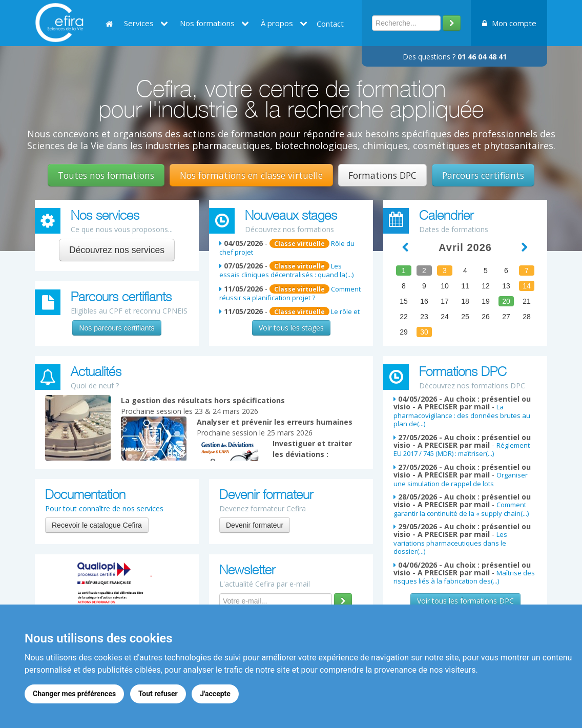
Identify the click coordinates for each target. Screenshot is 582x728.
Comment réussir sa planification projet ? (290, 293)
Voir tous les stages (291, 328)
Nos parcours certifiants (117, 328)
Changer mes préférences (74, 694)
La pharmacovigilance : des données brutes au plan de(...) (462, 415)
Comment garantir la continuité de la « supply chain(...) (461, 509)
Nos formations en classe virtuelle (251, 175)
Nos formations (214, 23)
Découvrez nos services (117, 250)
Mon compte (509, 23)
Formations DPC (382, 175)
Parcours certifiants (483, 175)
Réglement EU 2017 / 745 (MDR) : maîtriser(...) (462, 449)
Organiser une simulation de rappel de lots (461, 479)
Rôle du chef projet (287, 248)
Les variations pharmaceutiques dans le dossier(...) (450, 543)
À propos (284, 23)
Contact (330, 24)
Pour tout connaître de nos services (104, 508)
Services (146, 23)
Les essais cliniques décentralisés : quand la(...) (286, 270)
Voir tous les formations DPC (465, 601)
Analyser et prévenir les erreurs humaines (275, 422)
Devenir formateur (255, 525)
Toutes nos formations (106, 175)
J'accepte (216, 694)
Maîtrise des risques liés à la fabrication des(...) (464, 577)
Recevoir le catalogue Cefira (97, 525)
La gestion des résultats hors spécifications (203, 400)
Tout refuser (158, 694)
